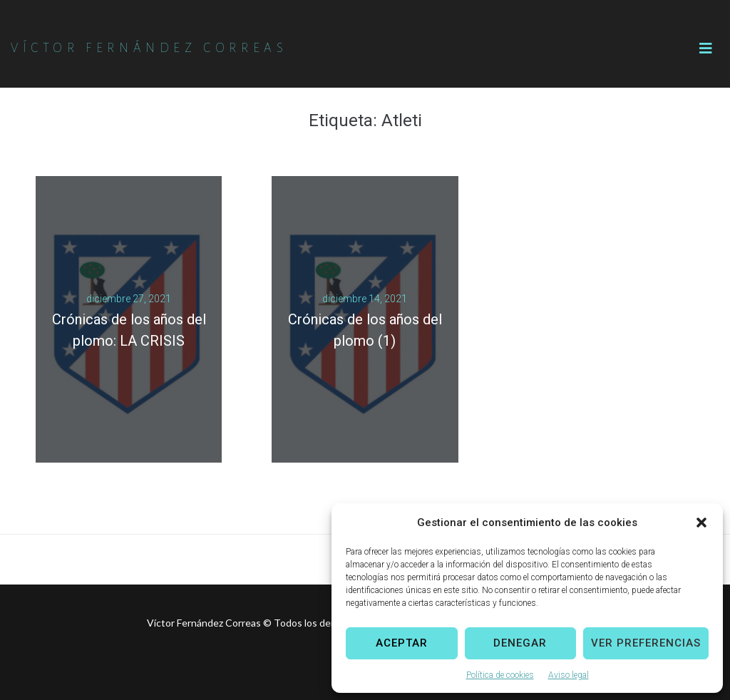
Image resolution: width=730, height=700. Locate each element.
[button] (701, 523)
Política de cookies (500, 675)
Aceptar (402, 643)
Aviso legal (569, 675)
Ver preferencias (646, 643)
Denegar (520, 643)
